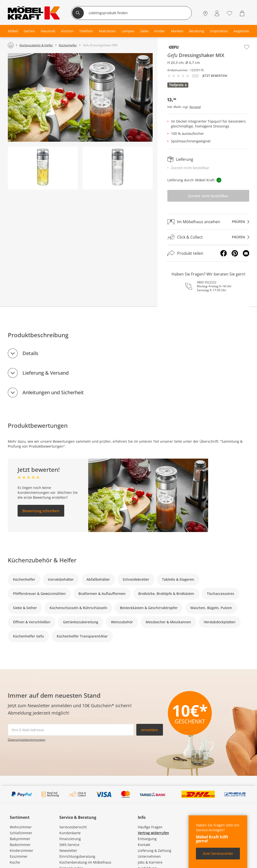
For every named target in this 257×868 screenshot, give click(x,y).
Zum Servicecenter (218, 853)
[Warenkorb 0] (243, 13)
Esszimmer (19, 856)
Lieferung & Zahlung (155, 851)
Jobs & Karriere (150, 862)
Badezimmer (20, 845)
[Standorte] (205, 13)
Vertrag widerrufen (153, 833)
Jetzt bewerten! (215, 76)
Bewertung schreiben (41, 511)
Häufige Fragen (150, 827)
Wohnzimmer (21, 827)
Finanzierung (70, 839)
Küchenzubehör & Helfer (42, 560)
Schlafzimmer (21, 833)
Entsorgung (147, 839)
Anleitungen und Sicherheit (53, 392)
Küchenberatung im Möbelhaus (85, 862)
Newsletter (68, 851)
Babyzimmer (20, 839)
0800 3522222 (207, 282)
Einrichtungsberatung (77, 856)
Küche (15, 862)
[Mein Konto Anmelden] (217, 13)
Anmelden (150, 730)
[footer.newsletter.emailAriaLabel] (71, 730)
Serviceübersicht (73, 827)
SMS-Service (69, 845)
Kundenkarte (70, 833)
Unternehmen (149, 856)
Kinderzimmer (21, 851)
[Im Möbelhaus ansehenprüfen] (208, 222)
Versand (195, 107)
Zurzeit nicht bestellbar (208, 196)
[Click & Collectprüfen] (208, 237)
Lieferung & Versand (46, 373)
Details (30, 353)
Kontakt (144, 845)
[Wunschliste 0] (230, 13)
